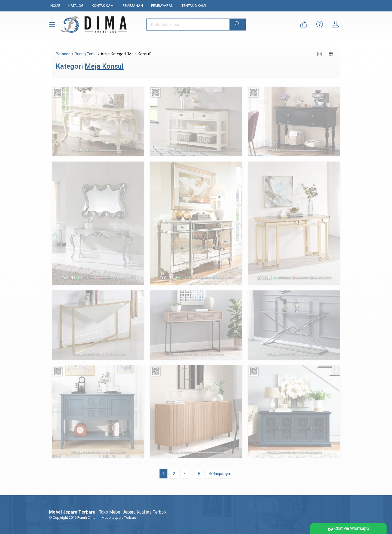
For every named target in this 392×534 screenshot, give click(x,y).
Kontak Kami (103, 6)
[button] (237, 25)
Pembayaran (162, 6)
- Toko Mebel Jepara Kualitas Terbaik (108, 512)
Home (55, 6)
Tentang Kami (194, 6)
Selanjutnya (219, 474)
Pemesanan (133, 6)
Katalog (76, 6)
